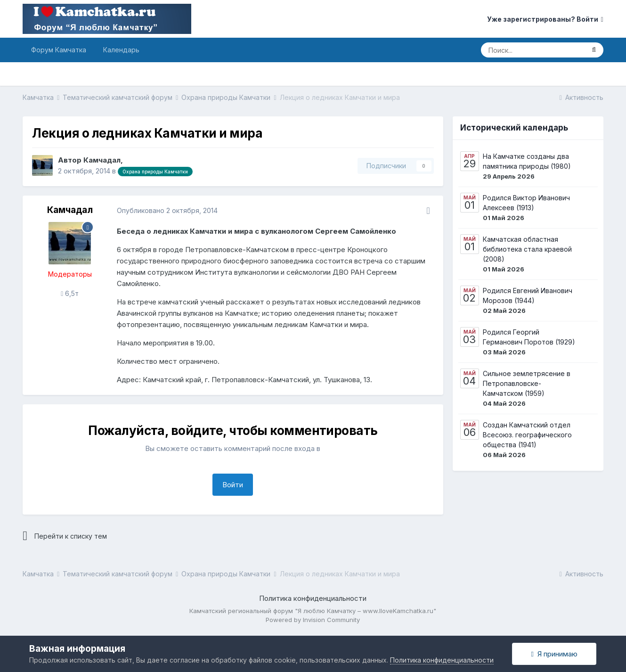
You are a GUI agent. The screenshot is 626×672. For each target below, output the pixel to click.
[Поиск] (533, 50)
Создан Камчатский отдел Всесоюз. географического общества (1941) (527, 435)
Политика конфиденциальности (313, 598)
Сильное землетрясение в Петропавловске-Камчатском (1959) (527, 383)
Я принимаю (554, 654)
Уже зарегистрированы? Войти (545, 19)
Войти (233, 485)
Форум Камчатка (59, 50)
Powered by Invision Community (313, 620)
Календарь (121, 50)
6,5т (70, 293)
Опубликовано (167, 210)
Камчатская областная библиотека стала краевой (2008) (527, 249)
